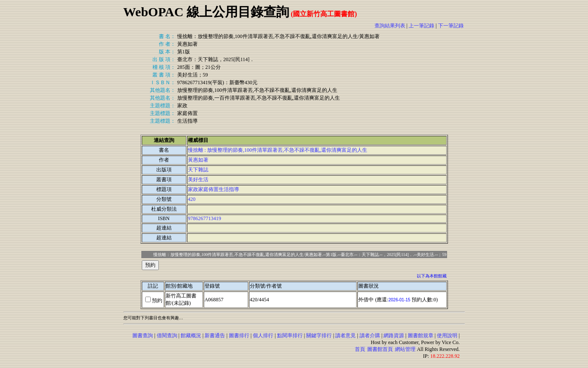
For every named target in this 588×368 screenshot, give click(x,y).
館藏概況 (191, 336)
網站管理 (405, 349)
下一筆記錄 (451, 26)
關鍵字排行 (319, 336)
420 (192, 199)
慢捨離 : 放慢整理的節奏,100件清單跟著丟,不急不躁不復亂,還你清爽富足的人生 (278, 150)
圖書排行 (239, 336)
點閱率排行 (290, 336)
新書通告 (215, 336)
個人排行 (263, 336)
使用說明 (447, 336)
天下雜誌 (198, 170)
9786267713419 (205, 218)
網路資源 (394, 336)
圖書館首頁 (380, 349)
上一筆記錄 (421, 26)
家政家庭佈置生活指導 (214, 189)
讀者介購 (370, 336)
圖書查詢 (143, 336)
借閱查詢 (167, 336)
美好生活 (198, 180)
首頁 (360, 349)
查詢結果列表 (390, 26)
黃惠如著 (198, 160)
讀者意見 (345, 336)
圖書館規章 (421, 336)
